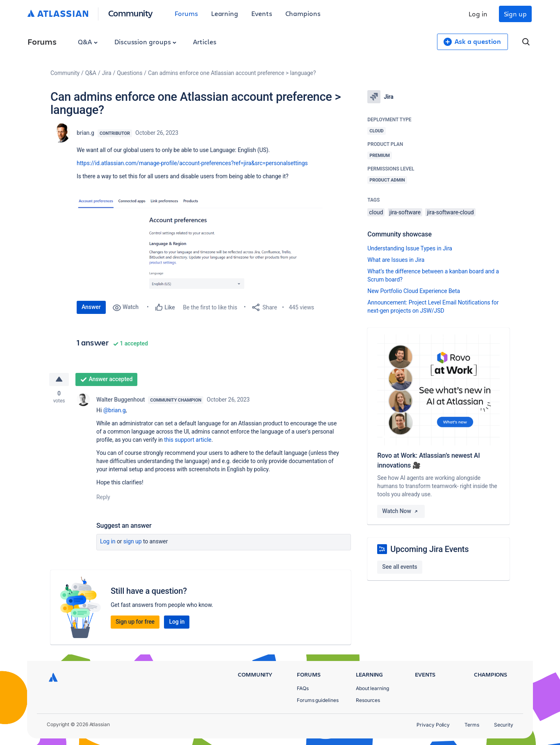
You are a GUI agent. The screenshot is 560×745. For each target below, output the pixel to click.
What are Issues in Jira (396, 260)
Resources (368, 700)
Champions (303, 13)
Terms (472, 725)
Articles (205, 42)
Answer (91, 307)
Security (504, 725)
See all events (400, 567)
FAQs (303, 688)
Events (262, 13)
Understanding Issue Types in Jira (410, 248)
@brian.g (115, 410)
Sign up (515, 14)
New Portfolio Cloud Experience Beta (414, 291)
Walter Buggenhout (121, 400)
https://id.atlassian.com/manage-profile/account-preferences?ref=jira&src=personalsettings (192, 163)
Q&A (88, 42)
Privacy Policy (433, 725)
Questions (130, 73)
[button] (200, 245)
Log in (478, 14)
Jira (107, 73)
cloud (376, 212)
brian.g (85, 133)
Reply (103, 497)
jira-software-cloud (450, 212)
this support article (188, 440)
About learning (372, 688)
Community (131, 13)
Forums (186, 13)
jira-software (405, 212)
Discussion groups (146, 42)
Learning (225, 13)
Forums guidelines (318, 700)
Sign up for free (135, 622)
